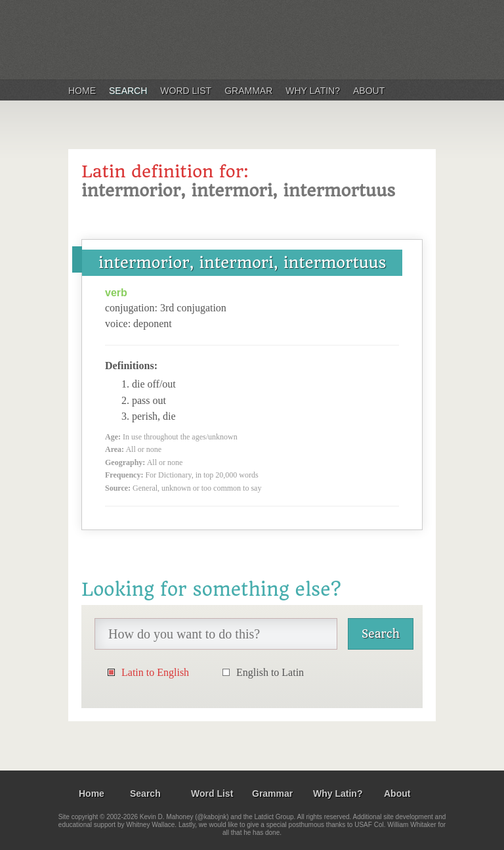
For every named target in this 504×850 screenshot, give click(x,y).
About (369, 91)
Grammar (248, 91)
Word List (186, 91)
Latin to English (155, 672)
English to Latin (270, 672)
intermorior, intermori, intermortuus (242, 263)
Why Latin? (313, 91)
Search (128, 91)
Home (82, 91)
